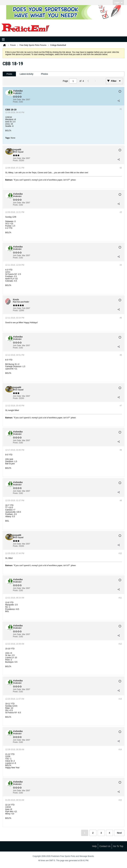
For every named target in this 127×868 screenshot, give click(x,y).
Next (119, 833)
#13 (120, 699)
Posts (9, 74)
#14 (120, 749)
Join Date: (17, 100)
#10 (120, 553)
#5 (121, 318)
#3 (121, 212)
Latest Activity (27, 74)
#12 (120, 644)
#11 (120, 598)
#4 (121, 265)
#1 (121, 109)
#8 (121, 450)
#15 (120, 800)
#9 (121, 501)
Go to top (118, 846)
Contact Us (105, 846)
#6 (121, 355)
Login (118, 3)
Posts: (16, 102)
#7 (121, 406)
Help (94, 846)
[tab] (9, 74)
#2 (121, 168)
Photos (45, 74)
